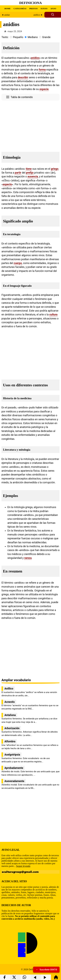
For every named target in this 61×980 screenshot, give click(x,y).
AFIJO (53, 9)
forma (42, 70)
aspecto (7, 184)
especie (44, 89)
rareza (28, 558)
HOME (7, 9)
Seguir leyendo (23, 866)
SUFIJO (44, 9)
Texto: (5, 37)
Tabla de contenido (22, 97)
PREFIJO (34, 9)
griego (55, 169)
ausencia (33, 177)
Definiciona (31, 3)
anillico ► (38, 15)
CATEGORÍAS (20, 9)
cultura (53, 315)
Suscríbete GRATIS (46, 970)
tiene (29, 169)
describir (23, 77)
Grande (46, 37)
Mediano (33, 37)
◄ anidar (6, 15)
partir (18, 173)
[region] (31, 125)
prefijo (30, 173)
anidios (35, 58)
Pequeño (18, 37)
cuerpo (18, 263)
